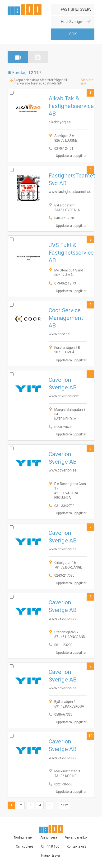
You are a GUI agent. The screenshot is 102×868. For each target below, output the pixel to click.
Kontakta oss (77, 846)
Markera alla (87, 82)
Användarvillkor (76, 837)
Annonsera (49, 837)
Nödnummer (23, 837)
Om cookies (25, 846)
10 (90, 736)
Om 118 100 (50, 846)
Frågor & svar (51, 855)
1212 (65, 805)
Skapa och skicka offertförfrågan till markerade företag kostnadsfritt (41, 82)
